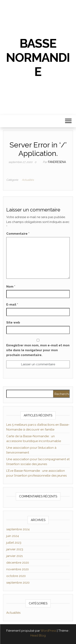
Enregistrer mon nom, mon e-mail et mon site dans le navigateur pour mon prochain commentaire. (38, 350)
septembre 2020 (18, 583)
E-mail (12, 305)
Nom (11, 287)
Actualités (28, 180)
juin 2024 (13, 536)
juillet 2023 (14, 543)
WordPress (48, 631)
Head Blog (38, 636)
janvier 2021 (14, 556)
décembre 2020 (18, 563)
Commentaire (18, 234)
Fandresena (57, 162)
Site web (13, 323)
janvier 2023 (15, 549)
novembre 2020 (18, 569)
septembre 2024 (18, 529)
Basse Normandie (38, 58)
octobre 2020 (16, 576)
